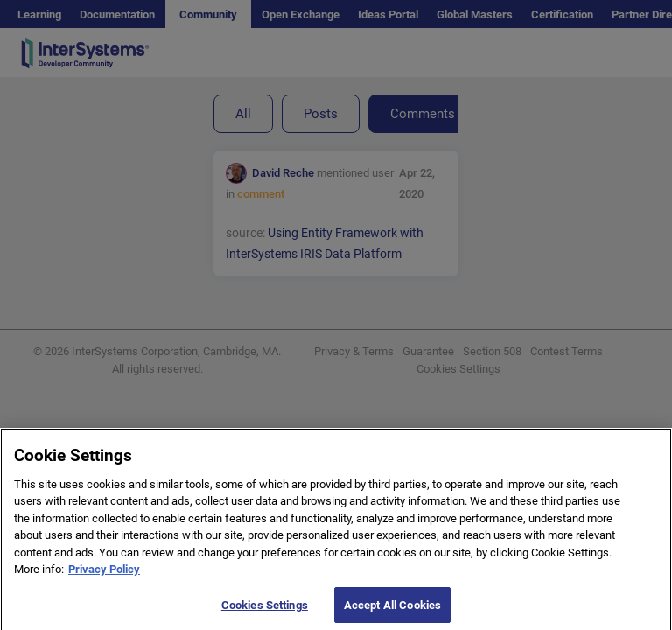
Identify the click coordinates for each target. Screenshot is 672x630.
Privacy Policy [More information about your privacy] (104, 574)
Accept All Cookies (392, 610)
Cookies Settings (265, 610)
